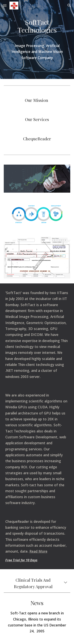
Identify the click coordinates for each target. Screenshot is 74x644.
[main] (37, 28)
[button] (5, 5)
